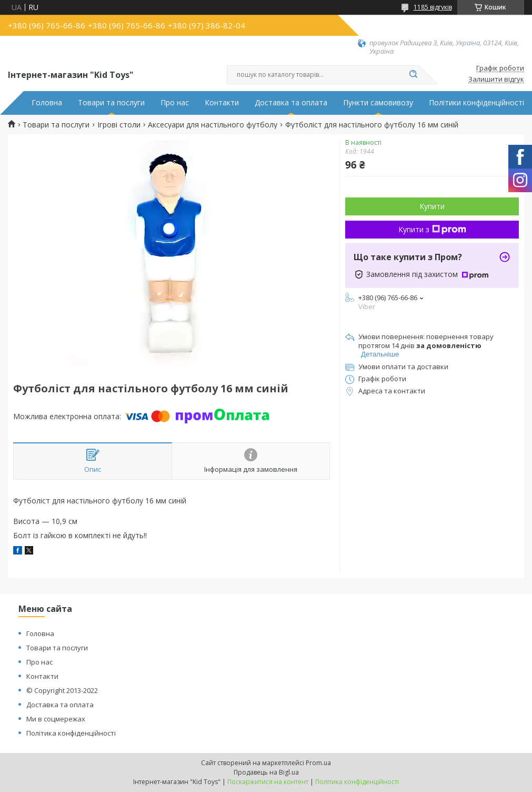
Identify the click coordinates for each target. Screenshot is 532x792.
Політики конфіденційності (476, 103)
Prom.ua (318, 763)
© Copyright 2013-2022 (62, 690)
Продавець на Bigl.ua (266, 772)
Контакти (222, 103)
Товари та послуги (111, 103)
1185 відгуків (433, 7)
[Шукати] (414, 75)
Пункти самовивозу (378, 103)
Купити (432, 206)
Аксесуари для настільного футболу (213, 125)
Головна (47, 103)
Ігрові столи (119, 125)
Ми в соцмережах (56, 719)
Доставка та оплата (291, 103)
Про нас (175, 103)
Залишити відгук (496, 80)
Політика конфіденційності (71, 733)
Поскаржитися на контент (268, 782)
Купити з (432, 229)
